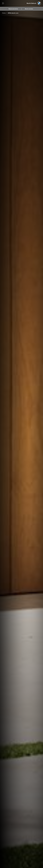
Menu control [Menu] (3, 3)
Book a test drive (13, 9)
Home (4, 13)
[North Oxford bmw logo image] (34, 3)
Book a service (29, 9)
